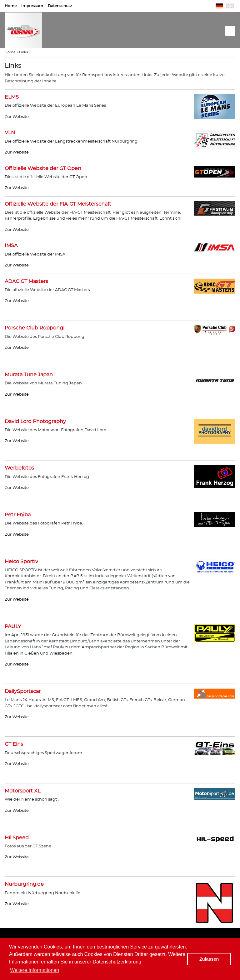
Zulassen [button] (209, 959)
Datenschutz (60, 6)
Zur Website (17, 117)
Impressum (32, 6)
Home (11, 6)
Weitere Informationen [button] (35, 970)
